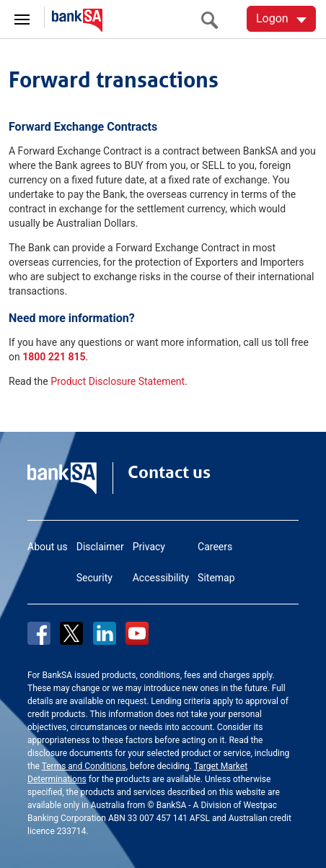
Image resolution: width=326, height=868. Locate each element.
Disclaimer (100, 547)
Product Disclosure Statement (118, 381)
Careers (215, 547)
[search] (213, 20)
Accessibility (161, 578)
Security (94, 578)
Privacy (149, 547)
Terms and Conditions (84, 766)
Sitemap (216, 578)
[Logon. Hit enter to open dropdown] (281, 19)
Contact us (169, 472)
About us (48, 547)
